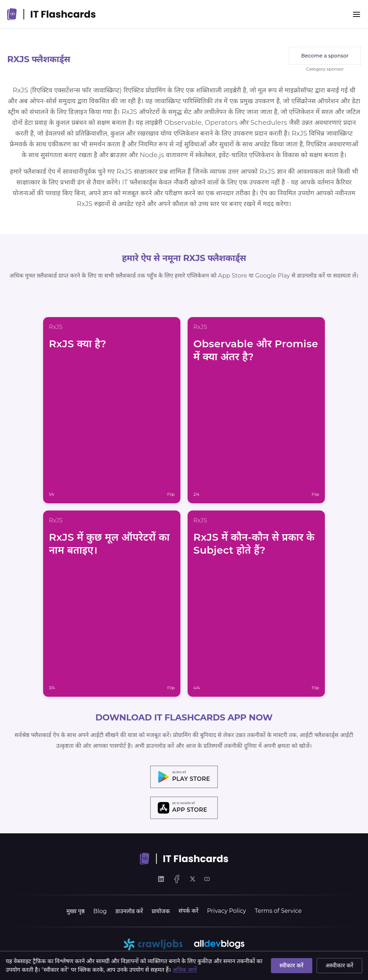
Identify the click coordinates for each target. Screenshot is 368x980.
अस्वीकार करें (340, 965)
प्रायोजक (161, 911)
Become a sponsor (325, 56)
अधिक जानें (185, 970)
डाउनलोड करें (129, 911)
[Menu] (356, 14)
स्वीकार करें (292, 965)
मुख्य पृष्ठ (76, 911)
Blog (100, 911)
